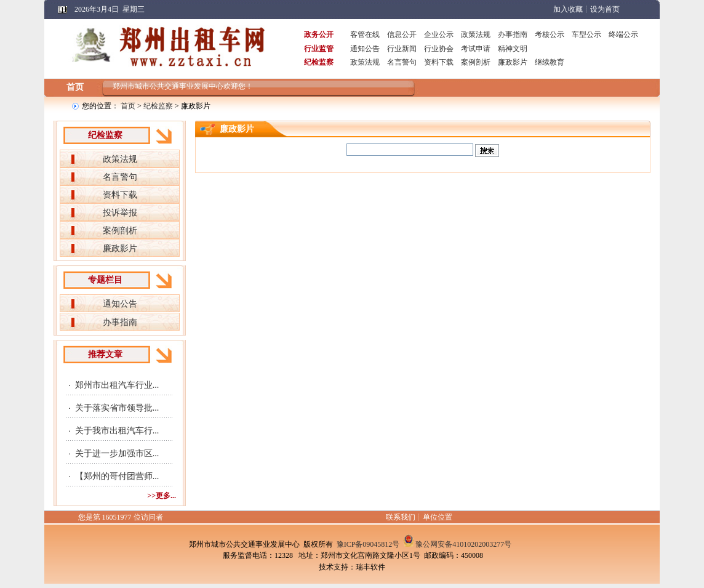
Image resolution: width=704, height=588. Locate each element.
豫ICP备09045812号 (368, 544)
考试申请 (476, 49)
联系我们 (401, 517)
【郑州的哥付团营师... (117, 476)
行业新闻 (402, 49)
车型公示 (586, 34)
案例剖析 (476, 62)
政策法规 (476, 34)
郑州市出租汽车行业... (117, 385)
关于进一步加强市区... (117, 453)
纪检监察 (158, 106)
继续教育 (550, 62)
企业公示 (439, 34)
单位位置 (438, 517)
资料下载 (439, 62)
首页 (75, 87)
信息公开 (402, 34)
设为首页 (605, 9)
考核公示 (550, 34)
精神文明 (513, 49)
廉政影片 (513, 62)
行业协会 (439, 49)
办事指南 (513, 34)
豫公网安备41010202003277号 (463, 544)
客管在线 (365, 34)
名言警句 (402, 62)
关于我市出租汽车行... (117, 431)
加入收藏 (568, 9)
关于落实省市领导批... (117, 408)
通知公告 (365, 49)
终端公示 (623, 34)
